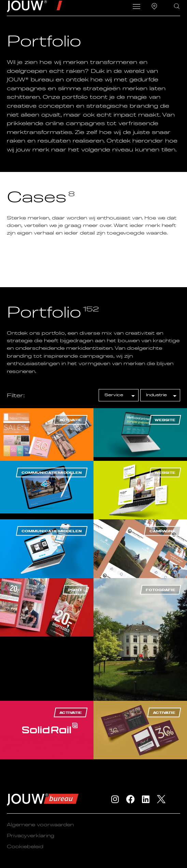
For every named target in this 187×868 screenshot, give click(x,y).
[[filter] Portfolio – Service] (119, 395)
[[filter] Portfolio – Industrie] (160, 395)
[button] (136, 7)
